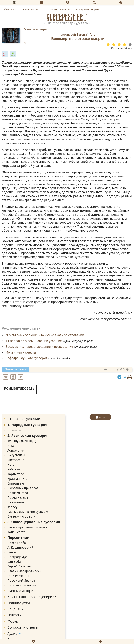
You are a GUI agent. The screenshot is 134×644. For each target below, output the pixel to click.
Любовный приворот (23, 488)
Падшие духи (19, 603)
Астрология (16, 450)
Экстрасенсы (17, 460)
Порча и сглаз (18, 497)
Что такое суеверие (24, 419)
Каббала (14, 469)
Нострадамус (17, 557)
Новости (14, 615)
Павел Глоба (17, 543)
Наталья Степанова (22, 585)
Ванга (12, 552)
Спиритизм (16, 483)
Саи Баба (14, 562)
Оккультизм (16, 455)
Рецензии (15, 609)
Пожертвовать (15, 369)
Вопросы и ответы (23, 627)
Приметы (14, 430)
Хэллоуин (14, 507)
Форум (13, 621)
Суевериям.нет (67, 17)
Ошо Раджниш (18, 576)
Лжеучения (16, 502)
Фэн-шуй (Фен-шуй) (22, 441)
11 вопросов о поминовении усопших (34, 341)
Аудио (14, 633)
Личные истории (21, 591)
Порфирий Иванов (21, 580)
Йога (11, 464)
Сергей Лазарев (19, 566)
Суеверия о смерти (36, 29)
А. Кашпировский (20, 547)
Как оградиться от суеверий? (32, 597)
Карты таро (16, 474)
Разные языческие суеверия (28, 512)
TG (122, 377)
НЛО (11, 446)
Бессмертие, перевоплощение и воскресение (39, 347)
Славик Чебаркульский (24, 571)
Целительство (18, 493)
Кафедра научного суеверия (27, 358)
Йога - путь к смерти (21, 352)
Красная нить (17, 479)
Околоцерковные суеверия (27, 527)
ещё (100, 417)
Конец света (16, 532)
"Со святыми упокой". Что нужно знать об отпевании (45, 335)
